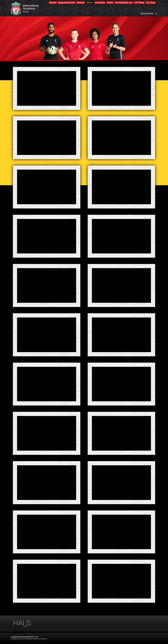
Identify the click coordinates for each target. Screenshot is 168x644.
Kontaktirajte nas (124, 3)
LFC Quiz (151, 3)
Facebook (100, 3)
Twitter (110, 3)
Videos (90, 3)
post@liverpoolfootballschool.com (24, 637)
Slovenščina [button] (149, 14)
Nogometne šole (67, 3)
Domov (53, 3)
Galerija (81, 3)
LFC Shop (139, 3)
